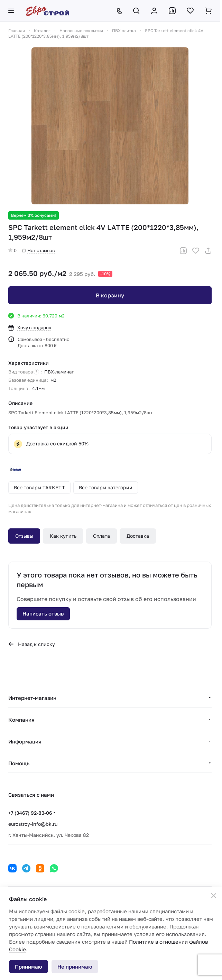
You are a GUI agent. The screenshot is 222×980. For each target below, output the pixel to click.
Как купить (63, 536)
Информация (25, 741)
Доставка (138, 536)
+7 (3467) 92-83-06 (30, 813)
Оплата (101, 536)
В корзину (110, 295)
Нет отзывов (38, 250)
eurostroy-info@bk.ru (33, 824)
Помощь (19, 763)
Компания (21, 720)
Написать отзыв (43, 613)
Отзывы (24, 536)
